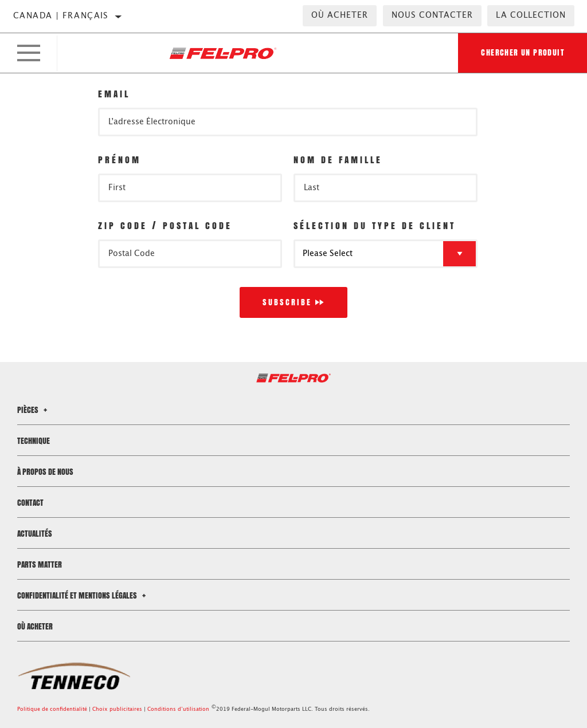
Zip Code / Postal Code (165, 225)
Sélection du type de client (375, 225)
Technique (34, 441)
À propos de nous (45, 472)
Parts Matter (40, 564)
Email (114, 94)
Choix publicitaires (117, 709)
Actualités (35, 534)
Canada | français (61, 16)
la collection (531, 15)
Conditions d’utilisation (178, 709)
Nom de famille (338, 160)
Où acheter (340, 15)
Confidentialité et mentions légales (83, 595)
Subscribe (287, 302)
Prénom (120, 160)
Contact (30, 503)
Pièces (34, 410)
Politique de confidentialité (52, 709)
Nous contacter (432, 15)
